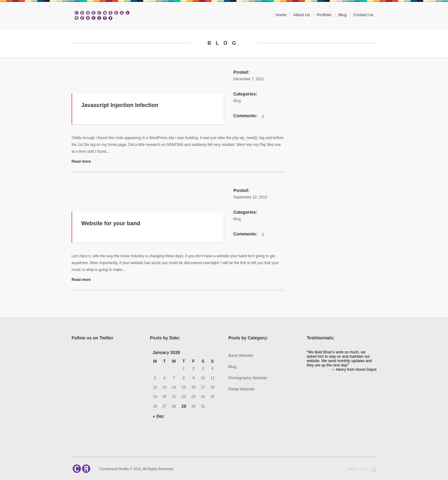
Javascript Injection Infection (120, 105)
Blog (343, 15)
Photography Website (248, 378)
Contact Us (363, 15)
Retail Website (241, 389)
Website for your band (111, 223)
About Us (301, 15)
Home (281, 15)
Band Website (241, 355)
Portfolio (324, 15)
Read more (81, 161)
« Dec (159, 416)
